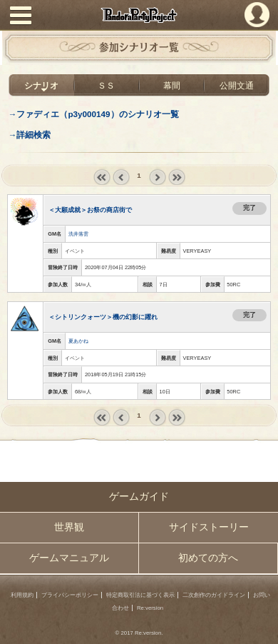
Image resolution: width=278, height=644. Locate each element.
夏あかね (78, 341)
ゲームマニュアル (69, 558)
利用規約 (22, 595)
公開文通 (237, 85)
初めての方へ (208, 558)
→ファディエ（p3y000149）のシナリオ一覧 (94, 114)
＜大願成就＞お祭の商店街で (90, 210)
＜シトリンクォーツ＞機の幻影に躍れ (103, 317)
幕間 (172, 85)
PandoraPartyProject (139, 15)
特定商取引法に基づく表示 (140, 595)
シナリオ (41, 85)
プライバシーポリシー (70, 595)
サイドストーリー (209, 527)
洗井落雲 (78, 234)
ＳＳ (106, 85)
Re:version (150, 608)
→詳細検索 (30, 135)
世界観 (69, 527)
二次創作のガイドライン (214, 595)
